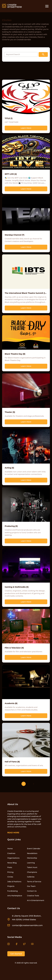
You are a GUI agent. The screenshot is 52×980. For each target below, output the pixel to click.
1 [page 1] (24, 784)
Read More (13, 833)
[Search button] (43, 54)
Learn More (26, 128)
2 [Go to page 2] (29, 784)
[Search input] (21, 54)
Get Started (16, 954)
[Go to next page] (34, 784)
